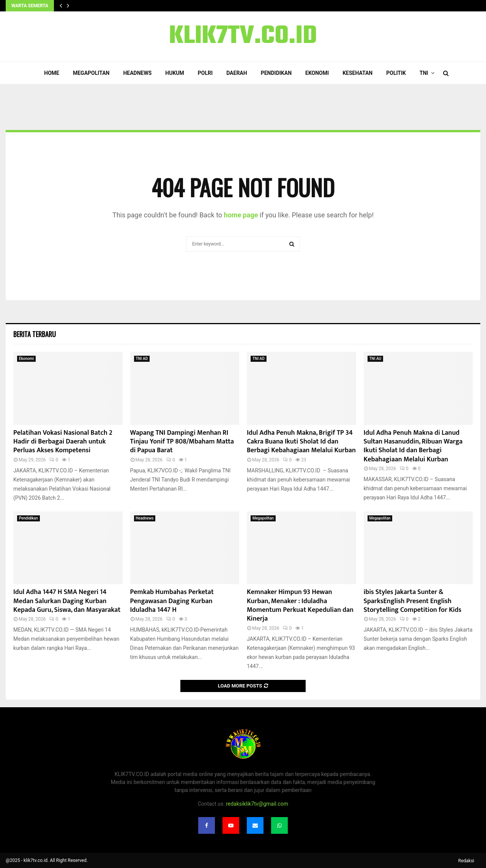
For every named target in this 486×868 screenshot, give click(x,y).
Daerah (237, 73)
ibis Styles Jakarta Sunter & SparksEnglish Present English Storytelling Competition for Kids (413, 601)
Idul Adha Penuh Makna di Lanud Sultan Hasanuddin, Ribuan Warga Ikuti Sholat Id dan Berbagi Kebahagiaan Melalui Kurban (413, 446)
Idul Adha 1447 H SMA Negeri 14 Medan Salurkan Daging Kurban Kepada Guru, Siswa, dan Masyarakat (67, 601)
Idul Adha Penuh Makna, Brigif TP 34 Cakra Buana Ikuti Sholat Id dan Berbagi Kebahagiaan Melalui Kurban (301, 442)
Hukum (175, 73)
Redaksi (466, 861)
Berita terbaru (35, 334)
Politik (396, 73)
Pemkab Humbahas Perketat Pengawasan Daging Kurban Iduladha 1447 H (172, 601)
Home (52, 73)
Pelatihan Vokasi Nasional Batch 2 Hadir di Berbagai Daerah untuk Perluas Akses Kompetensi (63, 442)
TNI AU (376, 359)
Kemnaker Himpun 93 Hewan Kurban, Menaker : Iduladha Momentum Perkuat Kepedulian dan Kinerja (300, 605)
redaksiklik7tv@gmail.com (257, 804)
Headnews (137, 73)
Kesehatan (357, 73)
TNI (424, 73)
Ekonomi (317, 73)
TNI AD (142, 359)
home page (241, 215)
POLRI (205, 73)
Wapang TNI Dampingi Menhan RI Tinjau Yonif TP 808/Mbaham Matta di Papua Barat (182, 442)
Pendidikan (276, 73)
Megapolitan (91, 73)
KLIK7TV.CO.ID (243, 36)
